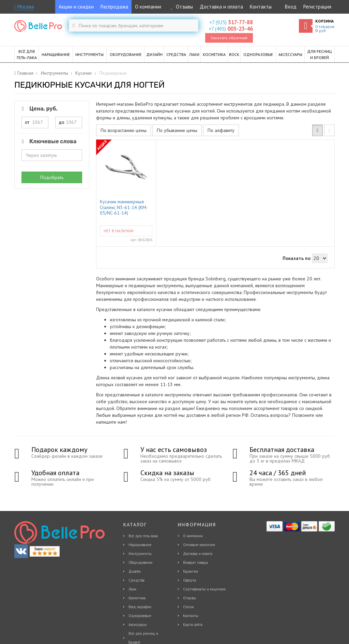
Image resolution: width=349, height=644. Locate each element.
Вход (291, 7)
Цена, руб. (39, 109)
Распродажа (114, 7)
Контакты (261, 7)
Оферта (189, 580)
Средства (136, 580)
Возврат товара (195, 562)
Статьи (188, 607)
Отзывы (180, 7)
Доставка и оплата (221, 7)
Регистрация (317, 7)
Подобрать (52, 177)
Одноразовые (140, 616)
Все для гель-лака (143, 536)
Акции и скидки (76, 7)
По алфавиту (221, 130)
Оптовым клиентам (199, 545)
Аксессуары (138, 625)
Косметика (137, 598)
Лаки (132, 589)
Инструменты (140, 554)
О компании (148, 7)
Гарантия (191, 571)
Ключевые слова (48, 141)
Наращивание (140, 545)
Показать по (297, 258)
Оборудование (141, 562)
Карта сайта (193, 625)
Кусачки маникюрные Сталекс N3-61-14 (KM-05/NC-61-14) (124, 207)
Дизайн (135, 571)
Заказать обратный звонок (229, 39)
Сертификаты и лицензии (204, 589)
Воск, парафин (140, 607)
